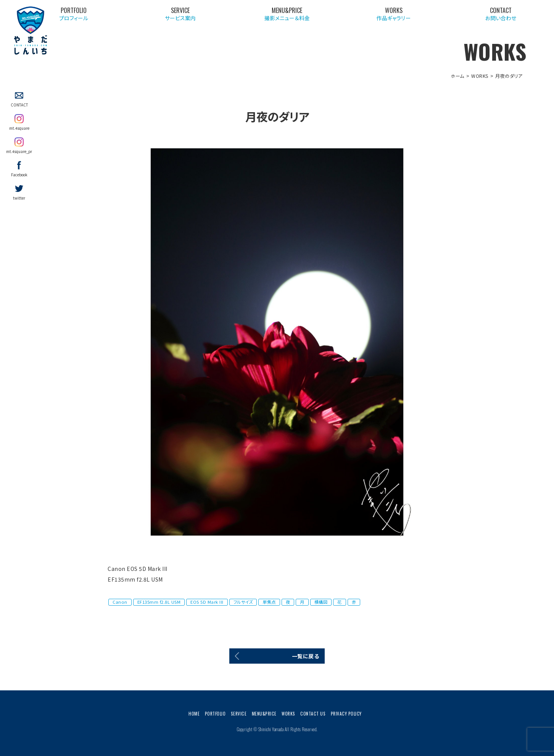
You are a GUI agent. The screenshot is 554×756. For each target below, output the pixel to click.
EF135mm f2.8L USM (159, 602)
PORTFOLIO (215, 714)
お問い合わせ (521, 15)
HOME (194, 714)
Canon (120, 602)
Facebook (19, 175)
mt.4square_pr (19, 152)
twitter (19, 198)
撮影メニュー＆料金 (388, 15)
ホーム (457, 76)
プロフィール (255, 15)
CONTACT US (313, 714)
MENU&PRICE (264, 714)
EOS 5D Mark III (207, 602)
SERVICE (239, 714)
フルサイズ (243, 602)
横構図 (321, 602)
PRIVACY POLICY (346, 714)
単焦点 (269, 602)
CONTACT (19, 105)
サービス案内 (321, 15)
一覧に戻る (306, 656)
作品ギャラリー (454, 15)
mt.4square (19, 128)
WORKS (480, 76)
